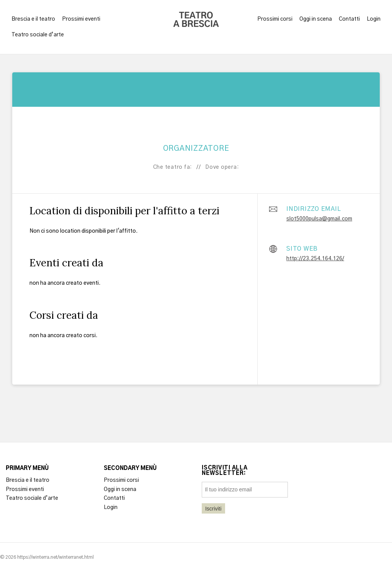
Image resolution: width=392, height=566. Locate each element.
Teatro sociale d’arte (38, 35)
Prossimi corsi (275, 19)
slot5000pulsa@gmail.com (319, 219)
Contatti (349, 19)
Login (374, 19)
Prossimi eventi (81, 19)
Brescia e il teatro (33, 19)
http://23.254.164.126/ (315, 259)
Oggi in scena (316, 19)
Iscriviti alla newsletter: (225, 471)
